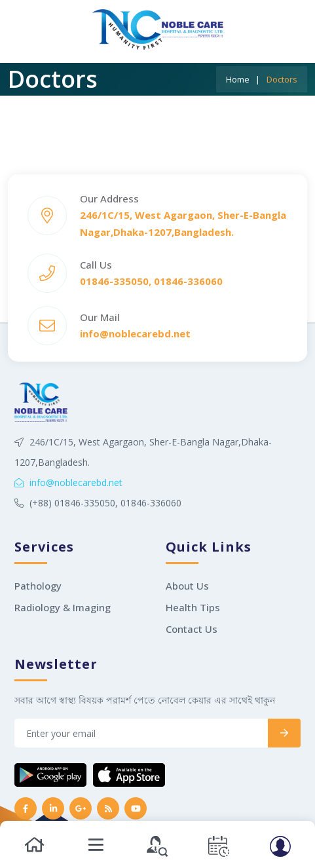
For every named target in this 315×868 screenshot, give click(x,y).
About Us (187, 586)
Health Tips (193, 607)
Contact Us (192, 629)
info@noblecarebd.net (68, 482)
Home (238, 79)
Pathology (38, 586)
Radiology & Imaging (63, 607)
